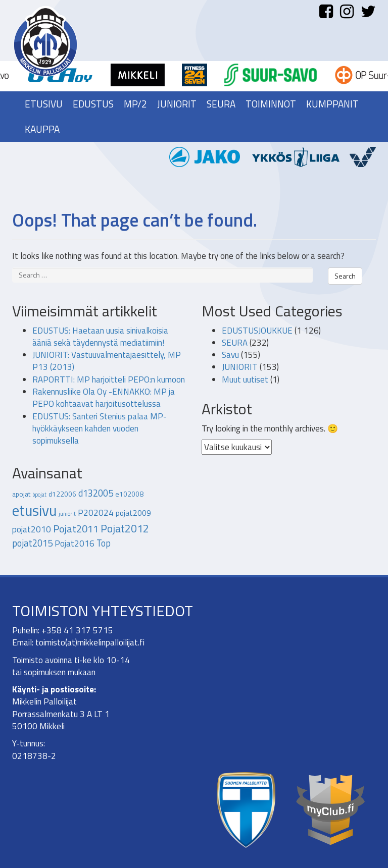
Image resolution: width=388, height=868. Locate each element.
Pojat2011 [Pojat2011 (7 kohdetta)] (76, 529)
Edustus (93, 104)
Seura (221, 104)
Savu (230, 355)
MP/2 (135, 104)
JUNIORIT (240, 367)
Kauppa (42, 129)
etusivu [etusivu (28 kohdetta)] (34, 510)
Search (345, 276)
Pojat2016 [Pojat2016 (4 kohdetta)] (75, 544)
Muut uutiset (245, 379)
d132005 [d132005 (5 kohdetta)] (96, 493)
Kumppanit (332, 104)
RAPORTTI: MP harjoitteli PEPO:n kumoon (109, 379)
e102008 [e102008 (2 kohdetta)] (129, 494)
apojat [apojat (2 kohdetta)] (21, 494)
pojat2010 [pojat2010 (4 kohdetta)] (32, 529)
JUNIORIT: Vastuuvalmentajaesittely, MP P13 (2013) (107, 361)
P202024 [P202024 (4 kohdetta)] (96, 513)
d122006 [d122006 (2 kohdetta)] (62, 494)
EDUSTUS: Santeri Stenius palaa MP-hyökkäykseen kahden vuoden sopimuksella (100, 429)
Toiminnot (271, 104)
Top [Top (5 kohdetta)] (104, 543)
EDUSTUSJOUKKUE (257, 331)
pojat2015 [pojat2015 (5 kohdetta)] (32, 543)
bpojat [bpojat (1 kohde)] (39, 495)
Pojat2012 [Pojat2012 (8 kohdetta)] (125, 528)
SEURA (235, 343)
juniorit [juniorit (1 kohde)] (67, 514)
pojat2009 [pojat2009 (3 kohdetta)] (133, 513)
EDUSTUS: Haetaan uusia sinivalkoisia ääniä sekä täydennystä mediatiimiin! (100, 337)
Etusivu (44, 104)
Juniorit (177, 104)
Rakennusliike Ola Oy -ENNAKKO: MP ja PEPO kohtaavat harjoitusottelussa (104, 398)
